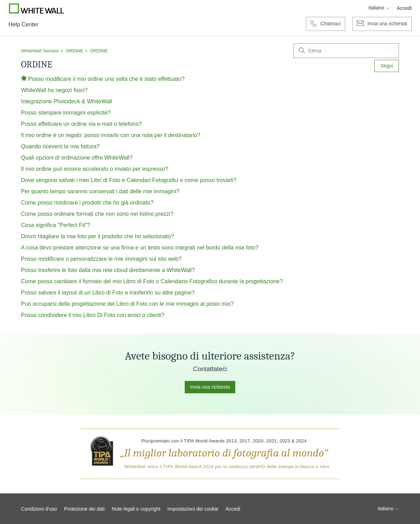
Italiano (379, 8)
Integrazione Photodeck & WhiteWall (67, 101)
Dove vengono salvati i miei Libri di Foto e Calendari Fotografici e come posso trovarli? (129, 180)
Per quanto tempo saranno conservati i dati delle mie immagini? (100, 191)
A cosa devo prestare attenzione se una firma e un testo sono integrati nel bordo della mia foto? (140, 248)
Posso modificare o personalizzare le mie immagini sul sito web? (101, 259)
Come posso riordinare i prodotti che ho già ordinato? (87, 203)
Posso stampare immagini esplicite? (66, 113)
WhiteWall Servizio (40, 51)
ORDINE (75, 51)
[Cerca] (346, 51)
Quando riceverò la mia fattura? (60, 146)
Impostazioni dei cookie (193, 509)
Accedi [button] (404, 8)
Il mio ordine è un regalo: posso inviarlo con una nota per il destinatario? (111, 135)
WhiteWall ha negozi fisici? (54, 90)
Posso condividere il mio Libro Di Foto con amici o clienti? (93, 315)
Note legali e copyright (136, 509)
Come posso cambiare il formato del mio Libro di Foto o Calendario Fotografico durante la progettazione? (152, 281)
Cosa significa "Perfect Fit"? (56, 225)
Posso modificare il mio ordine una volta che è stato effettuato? (106, 79)
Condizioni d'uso (39, 509)
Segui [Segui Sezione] (387, 66)
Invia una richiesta (210, 387)
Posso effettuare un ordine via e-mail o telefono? (81, 124)
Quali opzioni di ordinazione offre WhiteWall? (77, 158)
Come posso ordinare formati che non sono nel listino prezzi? (97, 214)
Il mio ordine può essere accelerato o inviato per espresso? (95, 169)
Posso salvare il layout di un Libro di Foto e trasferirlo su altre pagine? (108, 293)
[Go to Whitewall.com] (37, 8)
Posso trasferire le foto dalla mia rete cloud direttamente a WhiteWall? (108, 270)
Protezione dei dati (84, 509)
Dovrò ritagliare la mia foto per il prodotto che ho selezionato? (98, 236)
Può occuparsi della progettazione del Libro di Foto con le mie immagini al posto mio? (127, 304)
